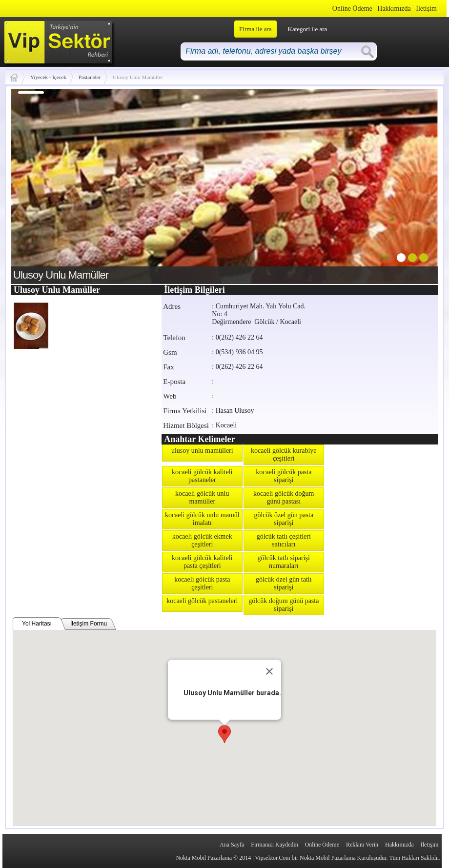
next (410, 184)
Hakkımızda (394, 9)
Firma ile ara (255, 29)
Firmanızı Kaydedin (274, 845)
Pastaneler (90, 77)
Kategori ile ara (308, 29)
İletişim (426, 9)
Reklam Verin (362, 845)
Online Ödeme (352, 9)
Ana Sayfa (232, 845)
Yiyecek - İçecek (48, 77)
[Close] (269, 671)
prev (38, 184)
